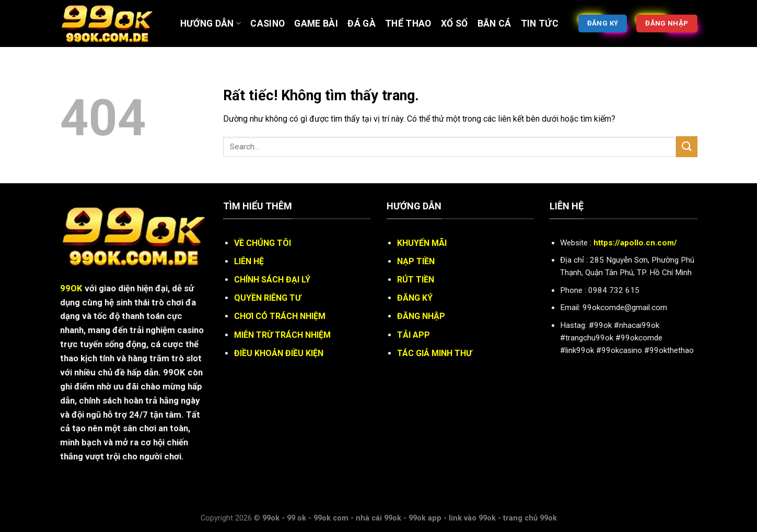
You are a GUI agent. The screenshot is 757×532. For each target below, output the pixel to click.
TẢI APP (414, 335)
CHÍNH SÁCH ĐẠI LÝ (272, 280)
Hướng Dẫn (211, 23)
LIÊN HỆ (249, 261)
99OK (71, 288)
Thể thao (408, 23)
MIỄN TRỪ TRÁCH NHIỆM (282, 335)
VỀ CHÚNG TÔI (263, 243)
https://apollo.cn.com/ (635, 243)
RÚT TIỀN (416, 280)
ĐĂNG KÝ (415, 298)
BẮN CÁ (494, 23)
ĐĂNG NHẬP (421, 316)
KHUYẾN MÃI (422, 243)
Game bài (316, 23)
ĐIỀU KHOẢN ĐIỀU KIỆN (279, 353)
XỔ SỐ (455, 23)
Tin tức (540, 23)
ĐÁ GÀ (362, 23)
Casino (267, 23)
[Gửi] (686, 146)
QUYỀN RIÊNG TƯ (267, 298)
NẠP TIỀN (416, 261)
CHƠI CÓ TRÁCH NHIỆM (280, 316)
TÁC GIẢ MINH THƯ (434, 353)
